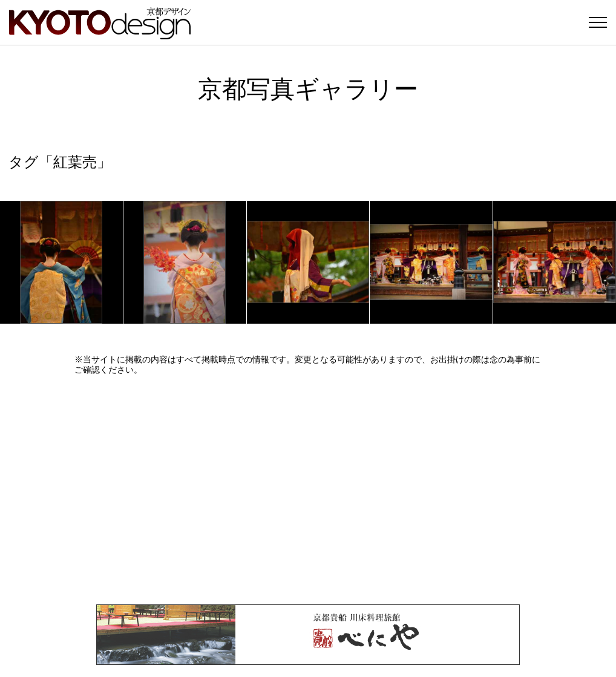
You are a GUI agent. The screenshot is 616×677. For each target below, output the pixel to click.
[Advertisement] (308, 489)
